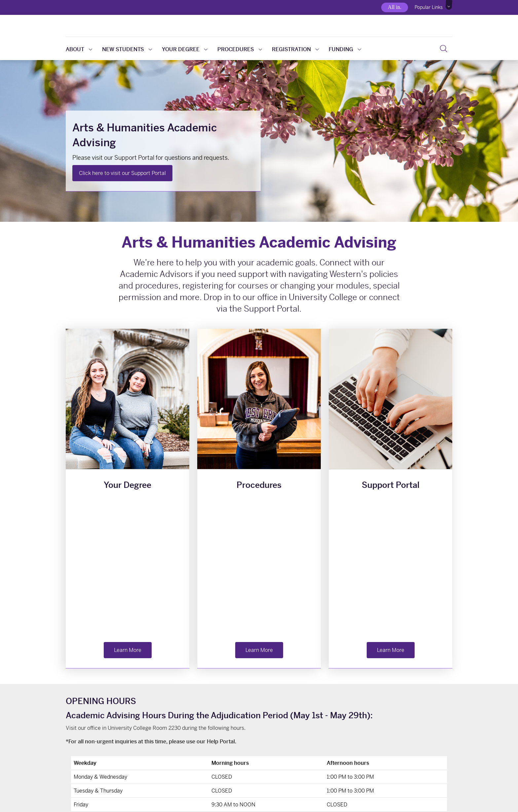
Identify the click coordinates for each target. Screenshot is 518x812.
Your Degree (185, 49)
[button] (449, 5)
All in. (395, 7)
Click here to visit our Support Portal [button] (122, 173)
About (79, 49)
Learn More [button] (128, 511)
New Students (127, 49)
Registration (295, 49)
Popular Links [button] (429, 7)
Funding (345, 49)
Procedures (240, 49)
